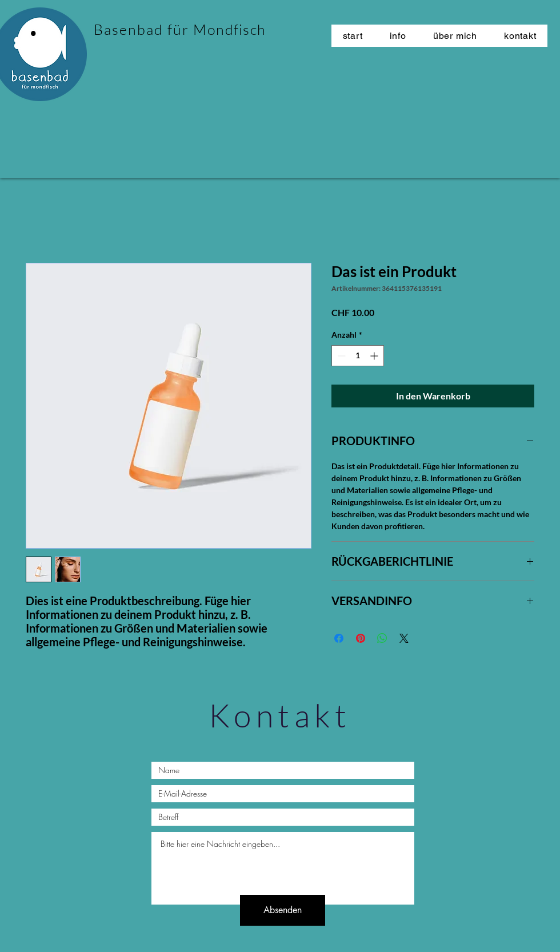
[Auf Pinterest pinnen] (361, 638)
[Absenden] (283, 910)
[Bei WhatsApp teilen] (382, 638)
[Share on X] (404, 638)
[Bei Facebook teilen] (339, 638)
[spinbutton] (358, 356)
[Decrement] (340, 356)
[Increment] (375, 356)
